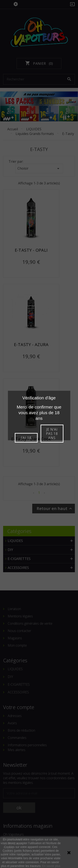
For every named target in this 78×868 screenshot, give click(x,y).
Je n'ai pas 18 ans (52, 434)
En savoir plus (51, 866)
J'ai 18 (26, 438)
